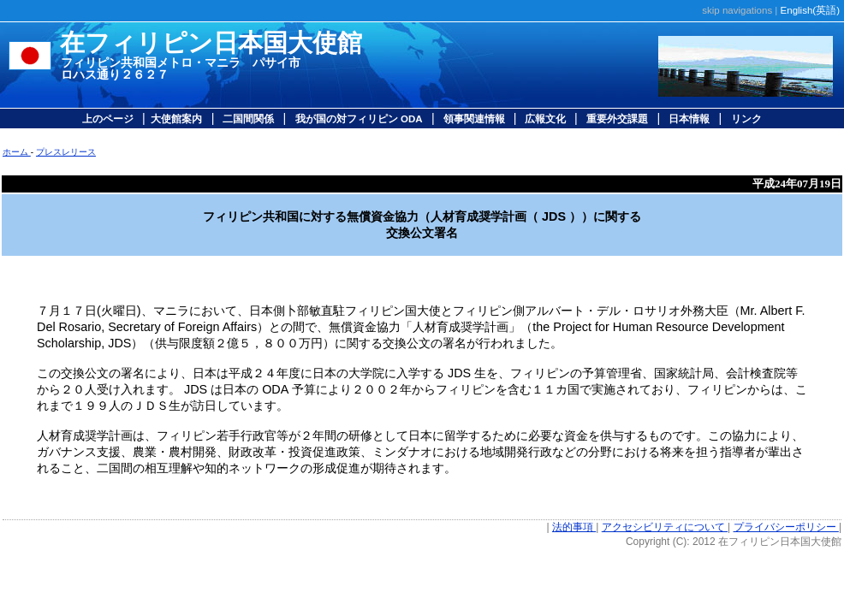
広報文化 (545, 119)
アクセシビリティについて (665, 527)
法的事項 (574, 527)
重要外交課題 (617, 119)
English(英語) (810, 10)
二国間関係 (247, 119)
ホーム (17, 152)
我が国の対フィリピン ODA (359, 119)
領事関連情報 (475, 119)
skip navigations (737, 10)
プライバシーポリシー (786, 527)
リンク (746, 119)
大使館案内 (176, 119)
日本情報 (688, 119)
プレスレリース (66, 152)
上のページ (109, 119)
